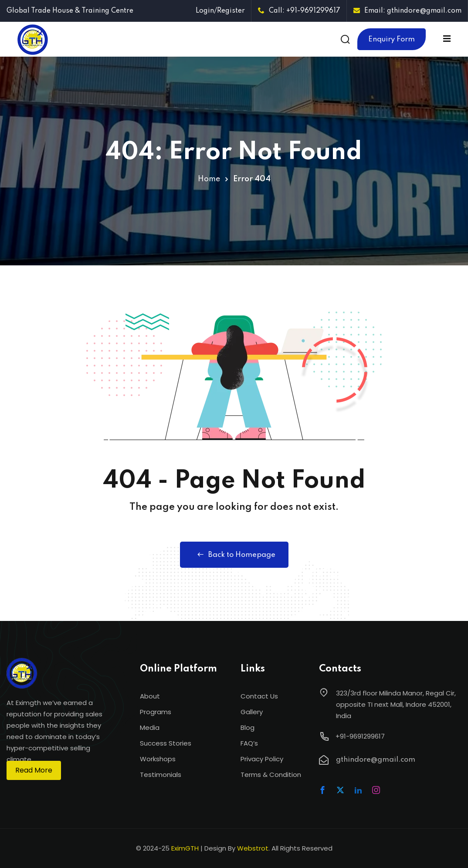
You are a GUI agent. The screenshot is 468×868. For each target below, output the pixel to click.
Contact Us (259, 696)
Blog (248, 727)
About (150, 696)
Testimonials (161, 775)
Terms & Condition (271, 775)
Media (150, 727)
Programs (156, 712)
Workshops (158, 759)
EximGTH (185, 848)
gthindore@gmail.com (376, 760)
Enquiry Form (392, 39)
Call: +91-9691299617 (299, 11)
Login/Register (220, 11)
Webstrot (253, 848)
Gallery (252, 712)
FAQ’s (249, 743)
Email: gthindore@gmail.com (407, 11)
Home (209, 179)
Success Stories (166, 743)
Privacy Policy (262, 759)
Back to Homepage (234, 555)
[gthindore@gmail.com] (324, 760)
